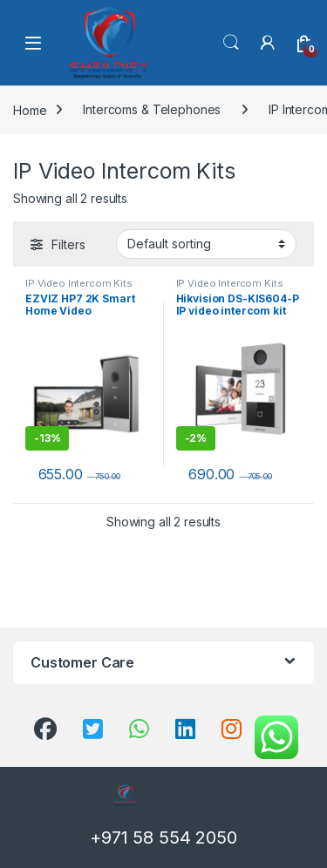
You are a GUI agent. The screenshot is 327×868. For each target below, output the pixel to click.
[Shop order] (206, 244)
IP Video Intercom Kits (79, 283)
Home (30, 109)
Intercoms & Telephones (152, 109)
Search (231, 43)
